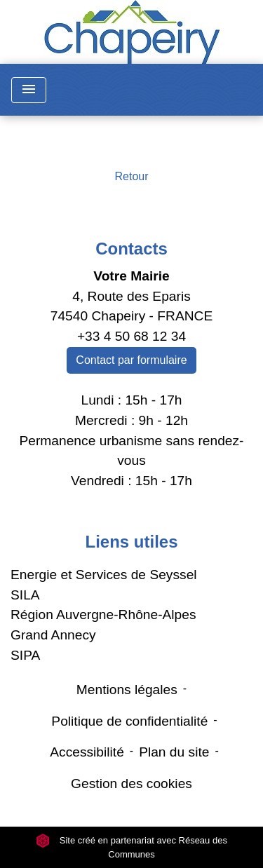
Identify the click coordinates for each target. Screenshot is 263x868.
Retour (131, 176)
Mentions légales (127, 690)
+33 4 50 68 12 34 (131, 336)
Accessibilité (87, 752)
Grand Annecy (53, 635)
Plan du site (174, 752)
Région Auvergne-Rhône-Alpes (103, 615)
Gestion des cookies (131, 784)
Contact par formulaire (131, 360)
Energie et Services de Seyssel (104, 575)
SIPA (25, 655)
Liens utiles (131, 542)
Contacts (131, 249)
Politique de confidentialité (129, 721)
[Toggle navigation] (29, 90)
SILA (25, 595)
